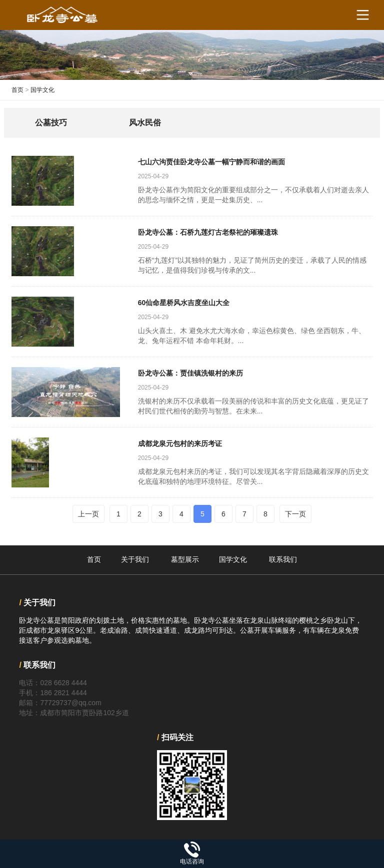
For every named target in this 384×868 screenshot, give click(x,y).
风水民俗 (145, 123)
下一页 (295, 514)
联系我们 (283, 559)
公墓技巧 (51, 123)
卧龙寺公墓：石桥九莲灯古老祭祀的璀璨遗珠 (208, 232)
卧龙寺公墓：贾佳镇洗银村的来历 (190, 373)
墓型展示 (185, 559)
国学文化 (42, 90)
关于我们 (135, 559)
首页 (17, 90)
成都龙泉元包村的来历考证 (180, 443)
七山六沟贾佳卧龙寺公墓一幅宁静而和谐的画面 (211, 162)
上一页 (88, 514)
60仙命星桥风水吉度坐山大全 (184, 303)
